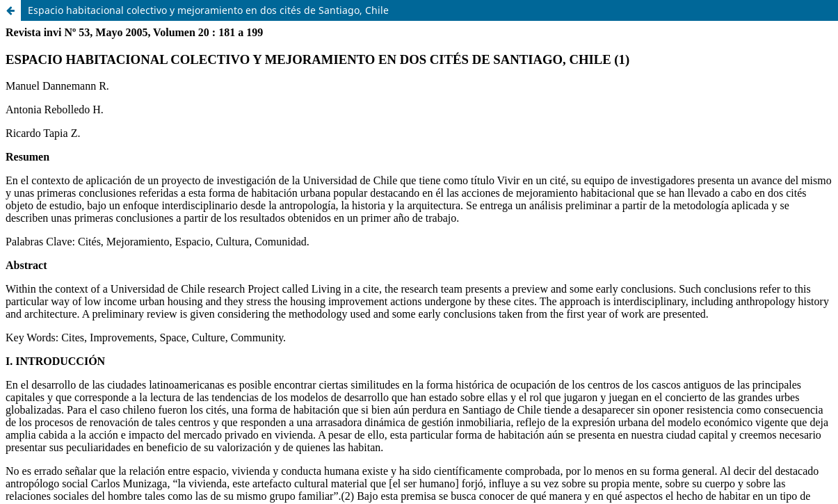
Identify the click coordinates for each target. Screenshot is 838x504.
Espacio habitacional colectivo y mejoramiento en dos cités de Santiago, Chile (208, 10)
